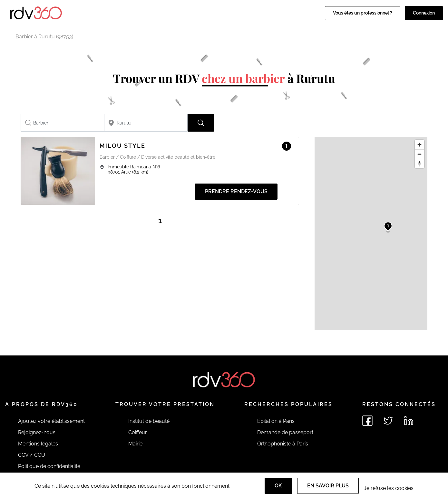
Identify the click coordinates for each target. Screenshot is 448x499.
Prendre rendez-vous (236, 191)
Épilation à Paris (276, 421)
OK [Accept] (278, 486)
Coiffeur (138, 432)
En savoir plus (328, 486)
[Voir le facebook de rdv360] (367, 421)
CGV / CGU (32, 455)
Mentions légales (38, 444)
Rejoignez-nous (37, 432)
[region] (371, 234)
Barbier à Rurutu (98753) (44, 37)
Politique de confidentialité (49, 466)
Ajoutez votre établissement (51, 421)
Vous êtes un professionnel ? (363, 13)
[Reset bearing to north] (419, 163)
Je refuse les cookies (389, 488)
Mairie (135, 444)
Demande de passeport (285, 432)
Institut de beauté (149, 421)
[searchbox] (63, 123)
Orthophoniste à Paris (283, 444)
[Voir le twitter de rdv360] (388, 421)
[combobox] (63, 123)
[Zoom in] (419, 145)
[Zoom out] (419, 154)
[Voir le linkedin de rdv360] (409, 421)
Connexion (424, 13)
